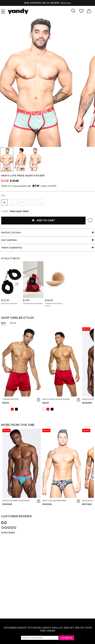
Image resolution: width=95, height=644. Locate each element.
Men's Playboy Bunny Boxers (56, 399)
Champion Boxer (10, 399)
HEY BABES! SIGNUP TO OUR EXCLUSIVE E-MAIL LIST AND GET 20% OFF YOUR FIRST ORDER (47, 629)
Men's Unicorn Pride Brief (54, 501)
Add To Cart (43, 220)
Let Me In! (66, 638)
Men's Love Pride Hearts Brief (16, 501)
